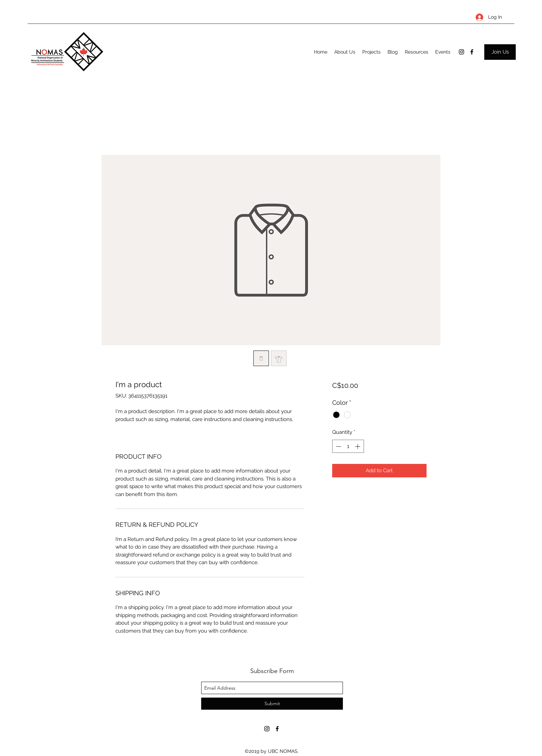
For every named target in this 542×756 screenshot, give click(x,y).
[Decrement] (338, 446)
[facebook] (472, 52)
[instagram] (461, 52)
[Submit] (272, 704)
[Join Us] (500, 52)
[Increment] (358, 446)
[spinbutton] (348, 446)
